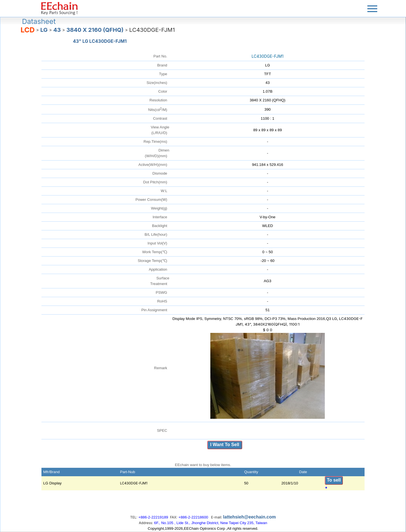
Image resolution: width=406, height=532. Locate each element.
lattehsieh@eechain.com (249, 517)
